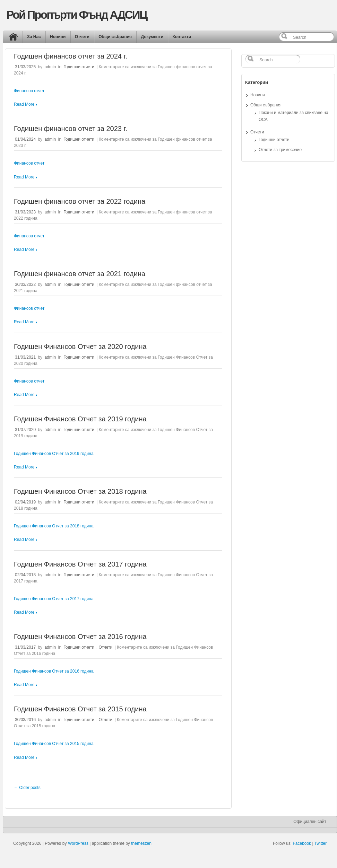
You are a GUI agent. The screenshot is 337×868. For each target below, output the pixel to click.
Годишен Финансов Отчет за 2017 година (80, 564)
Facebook (302, 843)
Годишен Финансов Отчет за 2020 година (80, 347)
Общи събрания (115, 37)
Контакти (182, 37)
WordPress (78, 843)
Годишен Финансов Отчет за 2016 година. (54, 671)
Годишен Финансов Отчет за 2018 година (80, 491)
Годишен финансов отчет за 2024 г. (71, 56)
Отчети (82, 37)
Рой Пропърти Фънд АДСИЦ (76, 15)
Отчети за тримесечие (280, 150)
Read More (24, 104)
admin (50, 67)
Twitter (321, 843)
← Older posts (27, 788)
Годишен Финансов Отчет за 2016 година (80, 637)
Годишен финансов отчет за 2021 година (80, 274)
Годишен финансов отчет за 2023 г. (71, 129)
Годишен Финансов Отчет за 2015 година (80, 709)
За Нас (34, 37)
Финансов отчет (29, 91)
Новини (58, 37)
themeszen (141, 843)
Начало (15, 38)
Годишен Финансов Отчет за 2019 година (80, 419)
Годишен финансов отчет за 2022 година (80, 201)
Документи (152, 37)
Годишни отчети (79, 67)
